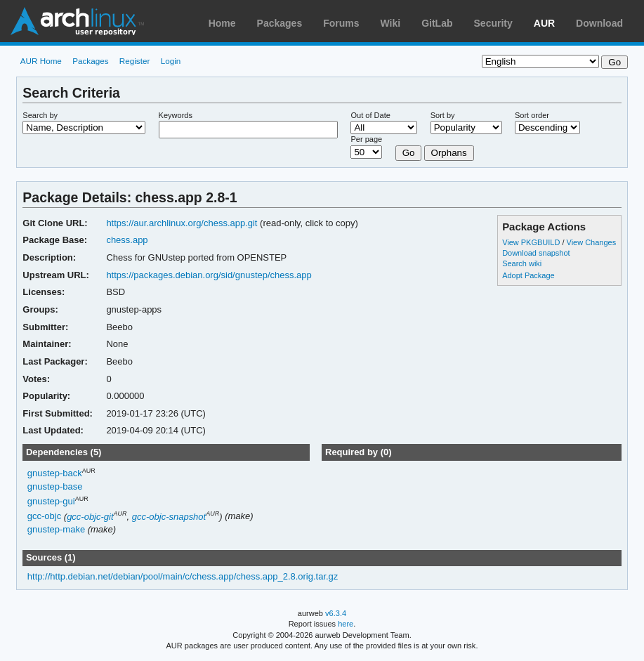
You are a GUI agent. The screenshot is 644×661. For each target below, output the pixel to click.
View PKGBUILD (532, 242)
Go (409, 153)
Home (222, 23)
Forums (341, 23)
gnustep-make (56, 529)
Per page (366, 139)
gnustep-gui (51, 501)
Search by (40, 115)
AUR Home (41, 61)
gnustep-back (55, 474)
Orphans (449, 153)
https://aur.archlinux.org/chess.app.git (182, 223)
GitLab (437, 23)
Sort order (532, 115)
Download (599, 23)
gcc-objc (44, 517)
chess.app (127, 240)
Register (135, 61)
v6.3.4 (336, 613)
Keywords (176, 115)
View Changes (592, 242)
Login (171, 61)
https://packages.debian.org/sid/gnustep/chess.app (209, 275)
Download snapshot (536, 253)
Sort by (443, 115)
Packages (280, 23)
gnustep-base (55, 486)
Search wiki (522, 263)
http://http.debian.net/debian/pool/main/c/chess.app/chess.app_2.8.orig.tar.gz (183, 576)
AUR (544, 23)
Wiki (391, 23)
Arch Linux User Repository (77, 21)
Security (493, 23)
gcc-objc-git (90, 517)
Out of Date (370, 115)
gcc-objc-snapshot (169, 517)
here (346, 624)
